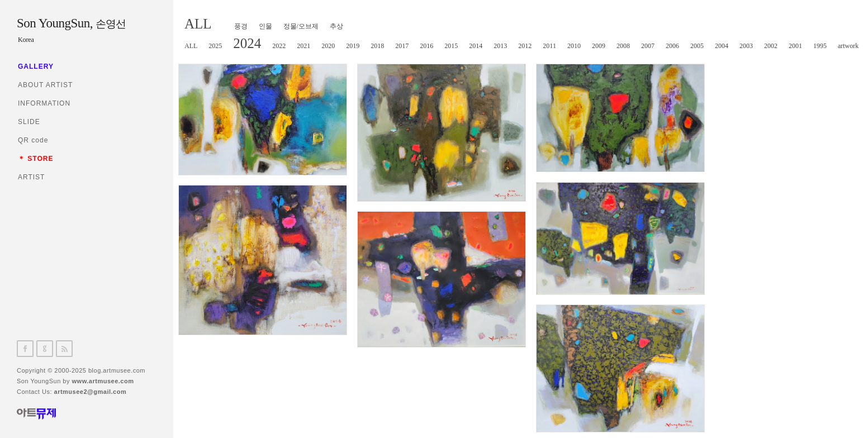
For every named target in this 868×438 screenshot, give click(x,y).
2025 (215, 46)
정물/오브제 (301, 26)
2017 (402, 46)
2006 (672, 46)
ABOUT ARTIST (45, 85)
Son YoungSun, (71, 23)
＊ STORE (35, 159)
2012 (525, 46)
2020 (328, 46)
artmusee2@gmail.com (91, 392)
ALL (198, 24)
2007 (648, 46)
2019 (353, 46)
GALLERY (36, 66)
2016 (426, 46)
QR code (33, 140)
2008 (623, 46)
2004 (722, 46)
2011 (549, 46)
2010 (574, 46)
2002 (771, 46)
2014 (476, 46)
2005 (697, 46)
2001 (795, 46)
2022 (279, 46)
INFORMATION (44, 103)
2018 (377, 46)
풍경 (241, 26)
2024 (247, 43)
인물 (265, 26)
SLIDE (29, 122)
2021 (303, 46)
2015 (451, 46)
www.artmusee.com (103, 381)
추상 (336, 26)
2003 (746, 46)
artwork (848, 46)
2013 (500, 46)
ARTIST (31, 177)
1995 (820, 46)
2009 (599, 46)
